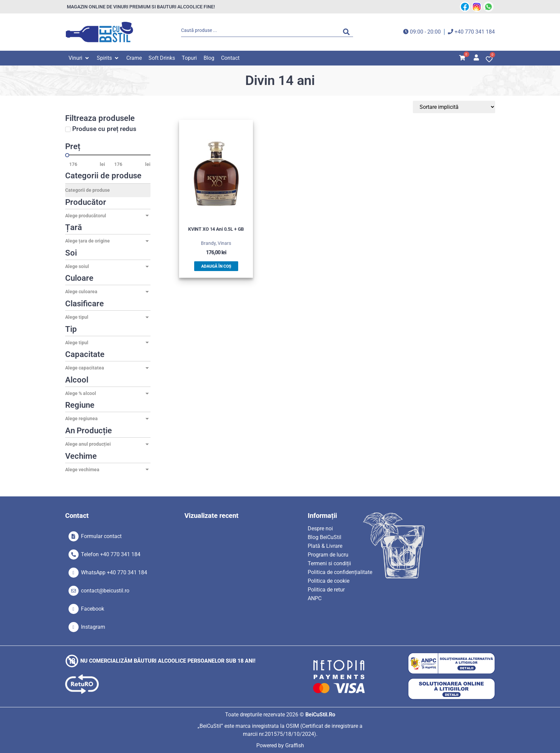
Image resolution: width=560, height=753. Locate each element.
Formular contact (101, 536)
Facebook (93, 609)
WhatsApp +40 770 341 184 (114, 572)
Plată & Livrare (325, 546)
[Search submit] (348, 32)
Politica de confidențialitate (340, 572)
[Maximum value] (128, 164)
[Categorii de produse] (108, 190)
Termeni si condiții (329, 563)
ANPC (315, 598)
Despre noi (320, 528)
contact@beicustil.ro (105, 591)
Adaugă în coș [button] (216, 266)
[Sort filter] (463, 107)
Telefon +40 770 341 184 (111, 554)
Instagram (93, 627)
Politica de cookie (329, 581)
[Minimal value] (108, 155)
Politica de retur (326, 590)
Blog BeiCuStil (325, 537)
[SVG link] (99, 32)
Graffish (295, 745)
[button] (79, 58)
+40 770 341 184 (475, 32)
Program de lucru (328, 555)
